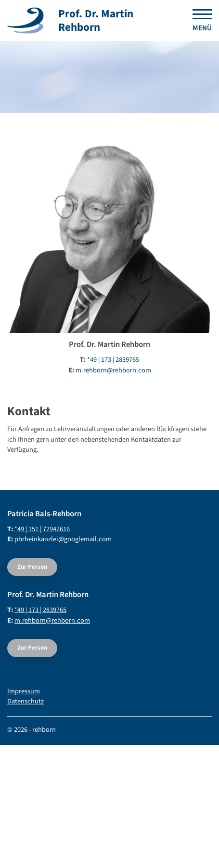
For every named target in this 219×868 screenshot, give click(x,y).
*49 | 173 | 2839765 (113, 360)
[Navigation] (199, 21)
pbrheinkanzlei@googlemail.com (63, 539)
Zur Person (32, 567)
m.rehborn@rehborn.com (113, 370)
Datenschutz (26, 701)
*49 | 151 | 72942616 (42, 529)
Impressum (24, 691)
